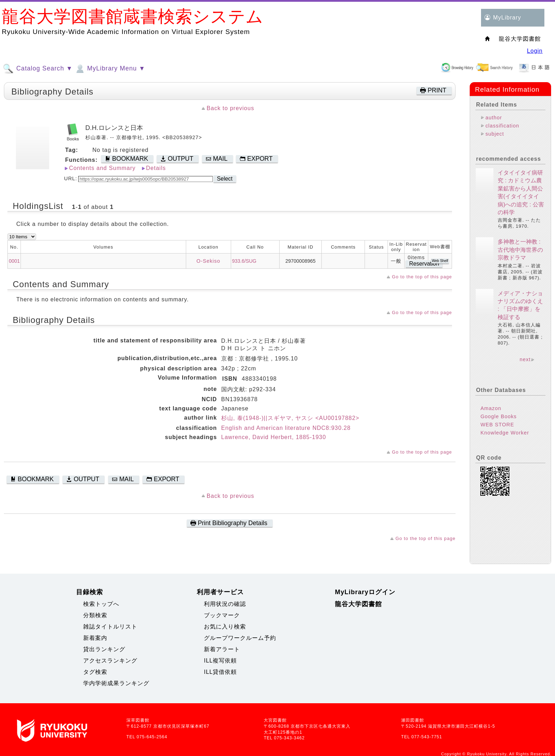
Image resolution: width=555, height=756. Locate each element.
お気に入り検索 (225, 627)
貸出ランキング (104, 649)
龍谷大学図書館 (358, 604)
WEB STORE (497, 425)
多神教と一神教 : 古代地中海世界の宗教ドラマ (520, 250)
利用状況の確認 (225, 604)
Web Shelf (440, 261)
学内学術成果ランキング (116, 683)
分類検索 (95, 615)
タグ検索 (95, 672)
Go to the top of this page (422, 277)
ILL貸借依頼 (220, 672)
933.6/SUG (244, 261)
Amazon (491, 408)
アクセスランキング (110, 661)
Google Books (498, 416)
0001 (14, 261)
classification (502, 126)
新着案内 (95, 638)
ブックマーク (222, 615)
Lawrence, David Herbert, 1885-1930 (274, 437)
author (494, 118)
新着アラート (222, 649)
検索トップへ (101, 604)
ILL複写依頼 (220, 661)
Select (225, 179)
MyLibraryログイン (365, 592)
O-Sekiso (208, 261)
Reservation (424, 264)
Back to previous (230, 108)
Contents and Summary (102, 168)
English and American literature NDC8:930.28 (286, 428)
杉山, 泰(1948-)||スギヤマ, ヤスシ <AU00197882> (290, 418)
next (525, 359)
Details (156, 168)
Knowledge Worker (505, 433)
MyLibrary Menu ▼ (110, 69)
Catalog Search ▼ (38, 69)
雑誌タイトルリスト (110, 627)
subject (495, 134)
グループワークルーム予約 (240, 638)
